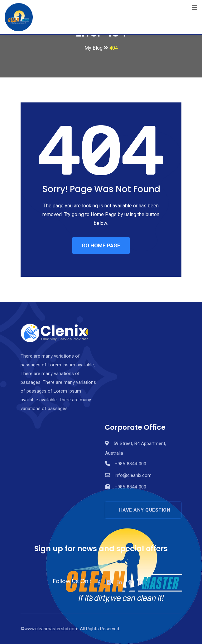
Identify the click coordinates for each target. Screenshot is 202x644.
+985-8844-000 (130, 464)
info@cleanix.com (133, 475)
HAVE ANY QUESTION (145, 510)
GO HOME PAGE (101, 245)
